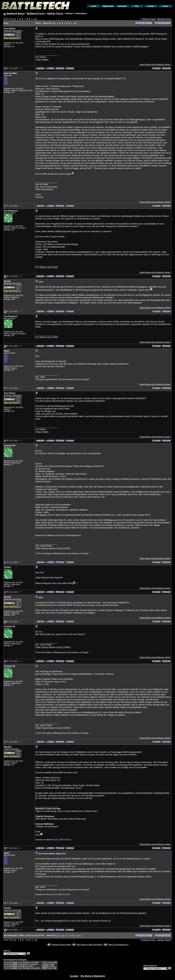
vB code (45, 964)
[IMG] (44, 968)
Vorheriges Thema (149, 19)
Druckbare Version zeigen (61, 945)
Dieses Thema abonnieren (118, 945)
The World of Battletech (93, 976)
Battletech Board (16, 13)
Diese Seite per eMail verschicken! (89, 945)
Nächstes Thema (164, 19)
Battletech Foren (36, 13)
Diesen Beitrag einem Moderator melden (155, 64)
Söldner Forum (55, 13)
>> (35, 19)
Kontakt (74, 976)
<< (15, 19)
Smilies (45, 966)
